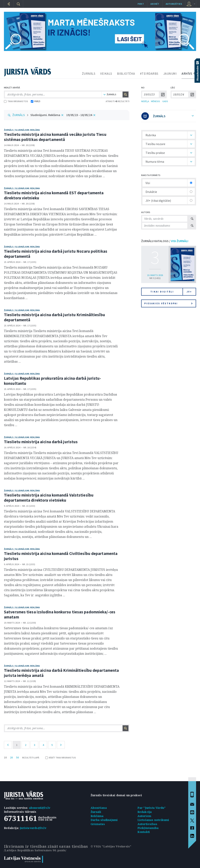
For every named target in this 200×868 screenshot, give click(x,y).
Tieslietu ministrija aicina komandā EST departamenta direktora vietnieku (54, 195)
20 (11, 757)
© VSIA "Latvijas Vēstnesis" (111, 846)
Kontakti (144, 832)
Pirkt (141, 4)
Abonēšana (99, 808)
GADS (165, 101)
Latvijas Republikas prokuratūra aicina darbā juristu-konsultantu (52, 381)
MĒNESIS (155, 101)
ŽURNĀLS (89, 74)
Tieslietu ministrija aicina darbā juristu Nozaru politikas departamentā (56, 254)
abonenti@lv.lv (40, 808)
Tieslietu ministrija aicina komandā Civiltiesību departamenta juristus (61, 556)
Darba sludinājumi (104, 820)
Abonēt (155, 4)
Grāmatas (98, 824)
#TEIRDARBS (149, 74)
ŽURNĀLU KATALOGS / (165, 241)
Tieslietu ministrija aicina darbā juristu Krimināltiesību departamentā (55, 317)
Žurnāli (96, 812)
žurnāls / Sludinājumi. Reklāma (22, 130)
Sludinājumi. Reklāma (45, 115)
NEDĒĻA (145, 101)
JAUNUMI (170, 74)
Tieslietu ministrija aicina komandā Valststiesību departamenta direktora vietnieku (49, 498)
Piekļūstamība (148, 828)
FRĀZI (35, 101)
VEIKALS (106, 74)
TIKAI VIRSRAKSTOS (16, 101)
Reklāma (97, 816)
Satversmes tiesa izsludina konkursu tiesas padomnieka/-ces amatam (60, 614)
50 (17, 757)
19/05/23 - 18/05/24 (79, 115)
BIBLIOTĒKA (126, 74)
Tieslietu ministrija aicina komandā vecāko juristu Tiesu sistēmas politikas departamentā (55, 137)
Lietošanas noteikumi (153, 820)
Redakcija (145, 812)
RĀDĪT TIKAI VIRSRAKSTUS (61, 758)
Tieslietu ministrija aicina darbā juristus (41, 442)
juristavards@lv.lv (33, 828)
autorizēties (174, 4)
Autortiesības (147, 824)
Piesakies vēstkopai (168, 303)
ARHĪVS (187, 74)
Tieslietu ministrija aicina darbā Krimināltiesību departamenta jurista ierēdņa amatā (61, 673)
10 (5, 757)
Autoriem (144, 816)
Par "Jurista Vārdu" (152, 808)
